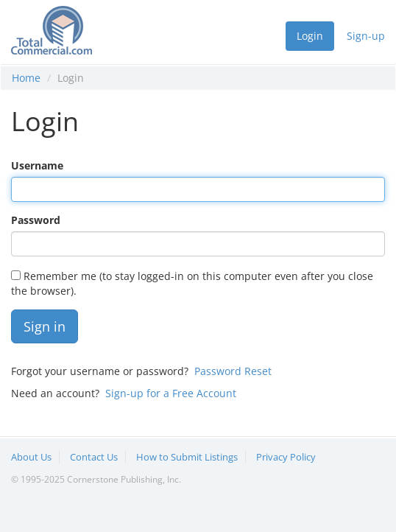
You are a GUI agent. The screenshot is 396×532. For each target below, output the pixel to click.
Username (37, 165)
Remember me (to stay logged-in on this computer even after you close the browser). (192, 283)
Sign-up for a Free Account (171, 393)
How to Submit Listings (187, 457)
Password (36, 220)
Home (26, 78)
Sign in (45, 326)
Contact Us (94, 457)
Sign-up (366, 36)
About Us (31, 457)
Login (310, 36)
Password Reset (233, 371)
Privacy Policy (286, 457)
